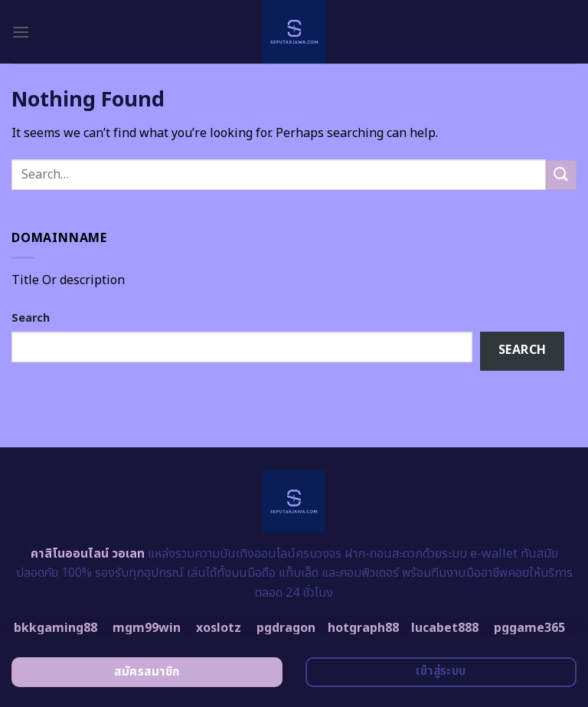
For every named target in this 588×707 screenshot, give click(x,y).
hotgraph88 (363, 628)
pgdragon (286, 628)
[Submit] (561, 175)
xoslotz (219, 628)
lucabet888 (445, 628)
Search (31, 318)
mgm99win (147, 628)
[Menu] (21, 32)
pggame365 (529, 628)
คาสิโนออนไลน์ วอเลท (88, 554)
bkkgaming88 (56, 628)
